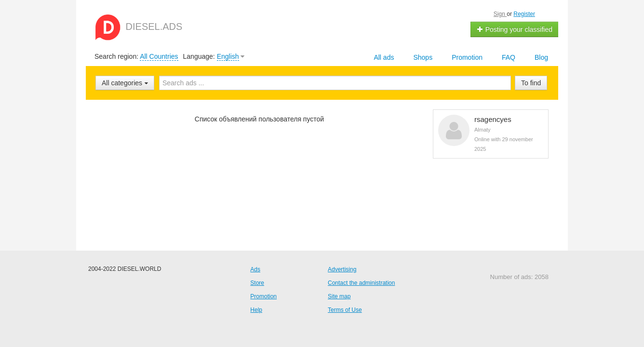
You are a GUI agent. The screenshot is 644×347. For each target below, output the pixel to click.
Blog (541, 57)
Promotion (467, 57)
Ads (255, 269)
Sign (500, 14)
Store (257, 283)
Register (524, 14)
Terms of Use (345, 310)
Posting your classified (515, 29)
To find (531, 83)
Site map (339, 296)
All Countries (159, 56)
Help (256, 310)
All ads (384, 57)
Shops (423, 57)
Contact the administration (361, 283)
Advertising (342, 269)
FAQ (509, 57)
